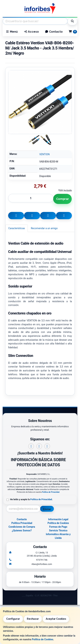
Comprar (63, 199)
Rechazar (33, 619)
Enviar (47, 509)
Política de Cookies (42, 639)
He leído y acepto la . (31, 499)
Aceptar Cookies (56, 619)
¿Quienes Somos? (22, 530)
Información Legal (58, 519)
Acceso (31, 32)
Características (17, 228)
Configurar (13, 619)
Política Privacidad (22, 523)
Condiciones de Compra (22, 527)
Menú (12, 32)
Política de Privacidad (51, 492)
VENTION (44, 154)
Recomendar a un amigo (44, 228)
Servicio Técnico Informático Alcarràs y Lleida (58, 534)
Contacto (54, 32)
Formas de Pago (58, 527)
